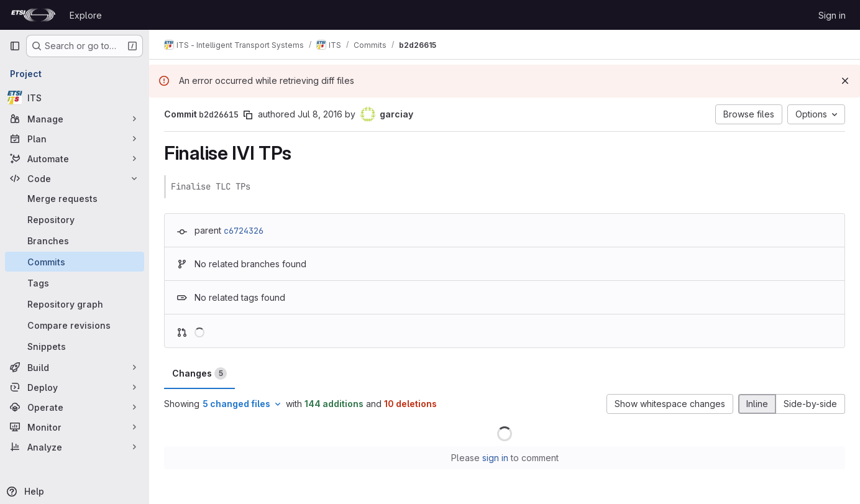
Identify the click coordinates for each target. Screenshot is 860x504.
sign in (495, 458)
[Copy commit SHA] (248, 115)
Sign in (832, 15)
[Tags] (75, 283)
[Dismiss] (845, 81)
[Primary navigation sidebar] (15, 46)
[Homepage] (33, 15)
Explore (86, 15)
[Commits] (75, 262)
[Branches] (75, 241)
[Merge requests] (75, 198)
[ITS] (75, 98)
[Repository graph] (75, 304)
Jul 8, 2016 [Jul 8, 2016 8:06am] (320, 114)
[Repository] (75, 219)
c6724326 (244, 231)
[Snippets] (75, 346)
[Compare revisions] (75, 325)
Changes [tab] (199, 373)
